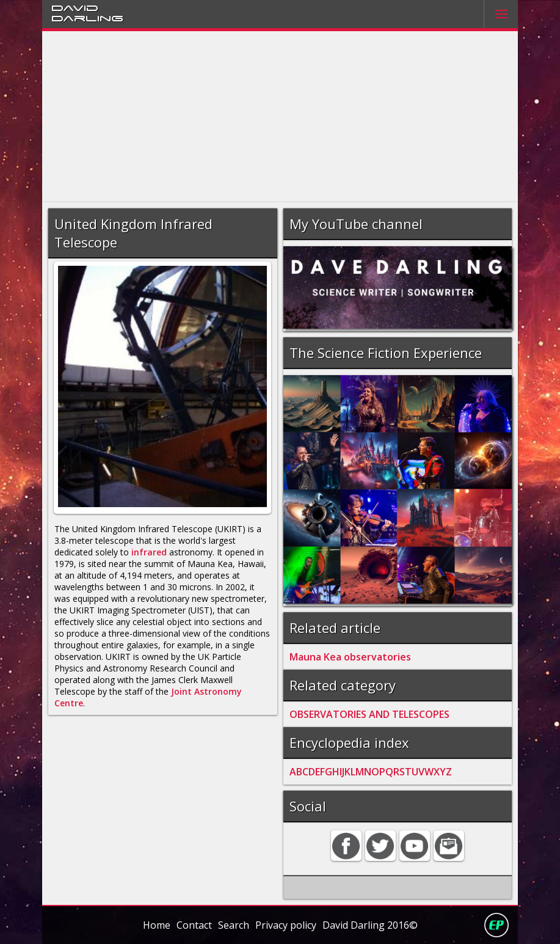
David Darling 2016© (370, 925)
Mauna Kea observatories (350, 657)
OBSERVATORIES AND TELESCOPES (369, 714)
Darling (87, 18)
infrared (149, 552)
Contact (194, 925)
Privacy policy (286, 925)
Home (157, 925)
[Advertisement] (280, 117)
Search (234, 925)
